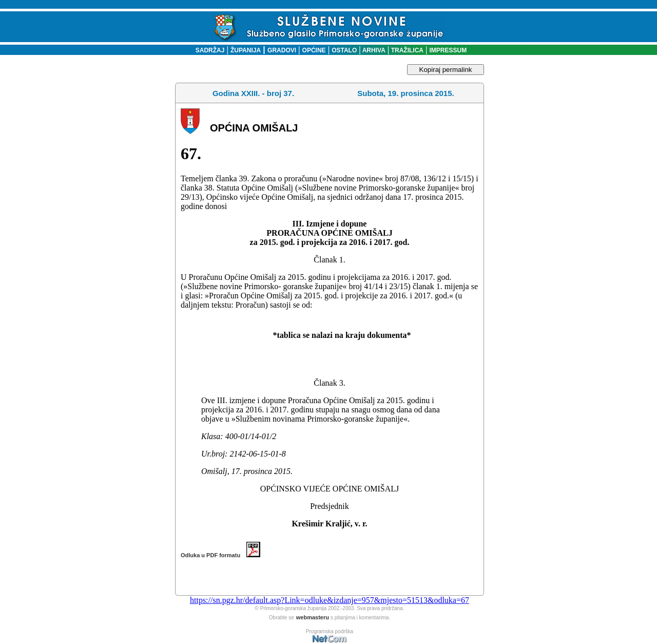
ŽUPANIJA (246, 50)
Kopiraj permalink (446, 70)
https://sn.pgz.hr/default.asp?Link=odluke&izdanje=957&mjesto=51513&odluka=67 (330, 600)
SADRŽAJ (208, 50)
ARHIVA (373, 50)
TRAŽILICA (406, 50)
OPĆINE (314, 50)
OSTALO (344, 50)
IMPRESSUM (448, 50)
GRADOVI (282, 50)
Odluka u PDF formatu (220, 555)
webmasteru (313, 617)
